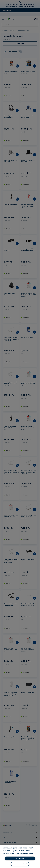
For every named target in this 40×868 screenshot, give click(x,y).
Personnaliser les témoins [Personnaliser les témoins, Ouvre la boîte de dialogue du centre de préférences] (20, 864)
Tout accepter (20, 858)
